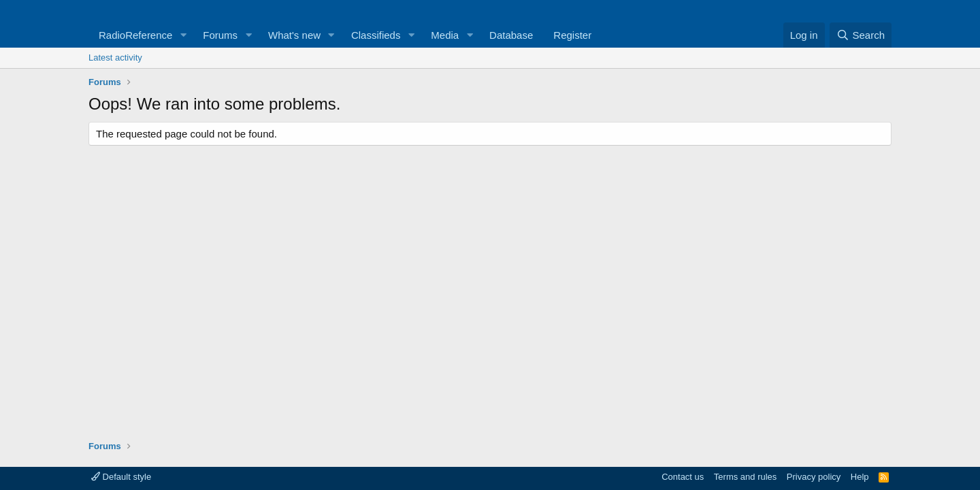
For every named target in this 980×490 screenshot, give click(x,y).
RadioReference (135, 35)
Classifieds (376, 35)
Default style (121, 477)
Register (572, 35)
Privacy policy (814, 477)
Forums (220, 35)
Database (511, 35)
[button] (183, 35)
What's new (294, 35)
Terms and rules (745, 477)
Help (860, 477)
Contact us (683, 477)
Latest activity (115, 58)
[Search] (861, 35)
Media (445, 35)
